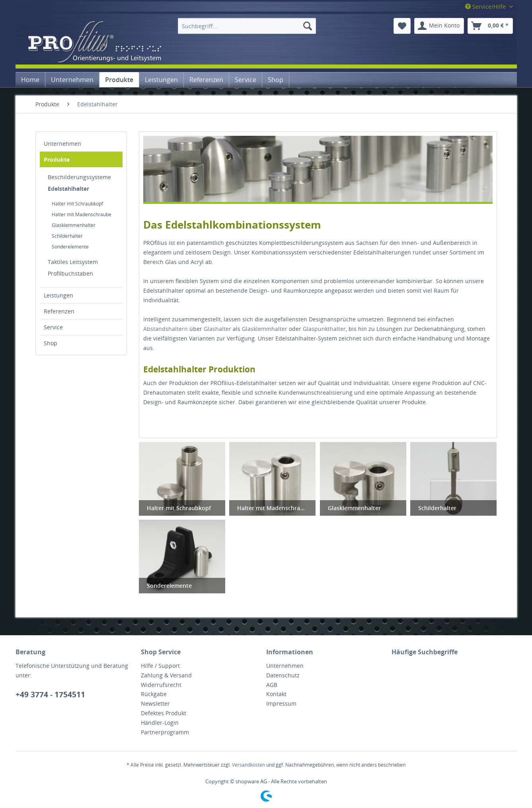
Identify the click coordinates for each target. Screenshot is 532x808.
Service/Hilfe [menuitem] (486, 7)
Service (53, 327)
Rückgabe (154, 694)
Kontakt (276, 694)
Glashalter (217, 329)
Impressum (281, 703)
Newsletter (155, 703)
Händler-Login (160, 723)
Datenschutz (283, 675)
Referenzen (59, 311)
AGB (272, 685)
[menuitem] (247, 26)
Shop (51, 343)
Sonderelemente (70, 247)
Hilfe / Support (160, 666)
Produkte (57, 159)
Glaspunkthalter (324, 329)
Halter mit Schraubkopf (77, 204)
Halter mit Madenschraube (82, 214)
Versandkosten (248, 765)
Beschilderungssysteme (79, 177)
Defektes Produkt (164, 713)
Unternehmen (62, 144)
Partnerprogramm (165, 732)
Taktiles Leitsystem (73, 262)
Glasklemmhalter (265, 329)
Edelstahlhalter (68, 189)
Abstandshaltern (166, 329)
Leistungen (58, 295)
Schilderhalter (67, 236)
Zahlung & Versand (166, 675)
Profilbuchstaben (70, 273)
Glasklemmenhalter (74, 225)
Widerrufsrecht (161, 685)
